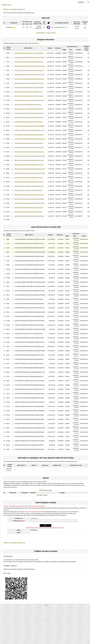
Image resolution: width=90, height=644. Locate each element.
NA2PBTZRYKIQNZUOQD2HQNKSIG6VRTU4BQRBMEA (29, 126)
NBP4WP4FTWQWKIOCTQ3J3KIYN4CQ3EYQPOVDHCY (29, 195)
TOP (46, 605)
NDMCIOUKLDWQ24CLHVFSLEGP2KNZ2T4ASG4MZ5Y (29, 100)
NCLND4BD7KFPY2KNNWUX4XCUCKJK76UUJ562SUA (29, 135)
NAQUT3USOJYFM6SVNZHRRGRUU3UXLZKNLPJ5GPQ (29, 203)
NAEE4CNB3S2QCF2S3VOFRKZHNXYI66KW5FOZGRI (29, 113)
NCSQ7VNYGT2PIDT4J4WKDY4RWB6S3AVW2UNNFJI (29, 70)
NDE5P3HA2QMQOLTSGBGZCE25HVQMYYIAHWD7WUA (30, 66)
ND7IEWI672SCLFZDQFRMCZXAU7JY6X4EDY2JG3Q (29, 208)
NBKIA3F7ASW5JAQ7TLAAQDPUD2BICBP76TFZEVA (29, 178)
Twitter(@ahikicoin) (62, 512)
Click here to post (46, 490)
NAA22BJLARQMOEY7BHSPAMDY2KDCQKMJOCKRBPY (30, 57)
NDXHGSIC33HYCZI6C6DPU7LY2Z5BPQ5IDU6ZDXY (28, 190)
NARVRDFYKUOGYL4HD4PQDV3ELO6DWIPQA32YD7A (29, 75)
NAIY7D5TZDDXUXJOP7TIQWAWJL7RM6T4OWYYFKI (29, 109)
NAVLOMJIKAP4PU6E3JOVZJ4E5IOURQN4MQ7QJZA (29, 62)
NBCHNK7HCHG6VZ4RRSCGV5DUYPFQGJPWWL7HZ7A (30, 169)
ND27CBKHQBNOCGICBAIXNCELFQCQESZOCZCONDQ (30, 173)
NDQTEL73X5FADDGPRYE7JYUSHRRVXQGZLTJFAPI (29, 165)
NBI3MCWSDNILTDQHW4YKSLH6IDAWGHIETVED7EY (29, 117)
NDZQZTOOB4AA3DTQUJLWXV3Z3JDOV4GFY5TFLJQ (29, 83)
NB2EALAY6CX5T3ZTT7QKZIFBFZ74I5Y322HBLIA (28, 105)
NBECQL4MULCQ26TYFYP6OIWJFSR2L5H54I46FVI (28, 212)
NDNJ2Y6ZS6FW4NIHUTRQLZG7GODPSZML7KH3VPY (29, 147)
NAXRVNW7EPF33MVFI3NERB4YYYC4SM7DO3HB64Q (29, 87)
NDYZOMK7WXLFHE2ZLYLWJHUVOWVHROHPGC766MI (30, 156)
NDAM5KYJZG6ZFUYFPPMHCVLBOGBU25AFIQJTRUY (29, 186)
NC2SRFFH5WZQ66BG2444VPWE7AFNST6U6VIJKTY (29, 143)
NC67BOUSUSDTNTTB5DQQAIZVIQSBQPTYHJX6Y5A (29, 182)
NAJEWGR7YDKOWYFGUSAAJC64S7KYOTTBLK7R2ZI (29, 152)
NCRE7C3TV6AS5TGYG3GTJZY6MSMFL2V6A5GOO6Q (29, 199)
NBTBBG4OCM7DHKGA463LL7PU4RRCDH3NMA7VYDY (29, 130)
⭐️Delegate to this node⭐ (46, 33)
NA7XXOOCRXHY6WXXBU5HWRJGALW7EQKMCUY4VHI (30, 139)
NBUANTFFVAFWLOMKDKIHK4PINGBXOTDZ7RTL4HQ (29, 160)
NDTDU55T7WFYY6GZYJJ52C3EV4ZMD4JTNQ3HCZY (29, 96)
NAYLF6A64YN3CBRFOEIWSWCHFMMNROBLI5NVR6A (29, 79)
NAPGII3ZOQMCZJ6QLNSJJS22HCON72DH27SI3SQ (28, 122)
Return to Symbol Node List (14, 9)
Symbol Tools (7, 5)
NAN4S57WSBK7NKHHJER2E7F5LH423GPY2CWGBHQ (29, 216)
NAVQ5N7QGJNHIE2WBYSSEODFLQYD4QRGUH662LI (29, 53)
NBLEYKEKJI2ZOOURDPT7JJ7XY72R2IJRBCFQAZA (28, 92)
